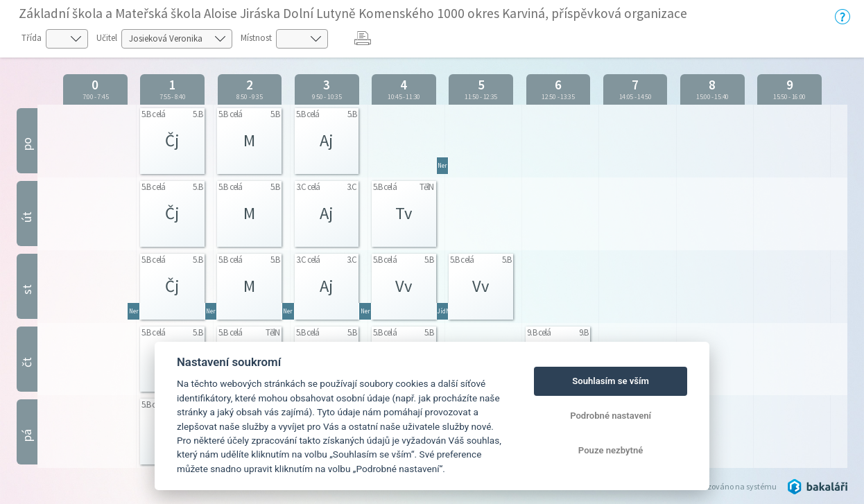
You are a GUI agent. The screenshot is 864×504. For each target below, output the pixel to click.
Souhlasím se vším (611, 381)
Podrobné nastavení (611, 416)
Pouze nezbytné (611, 450)
